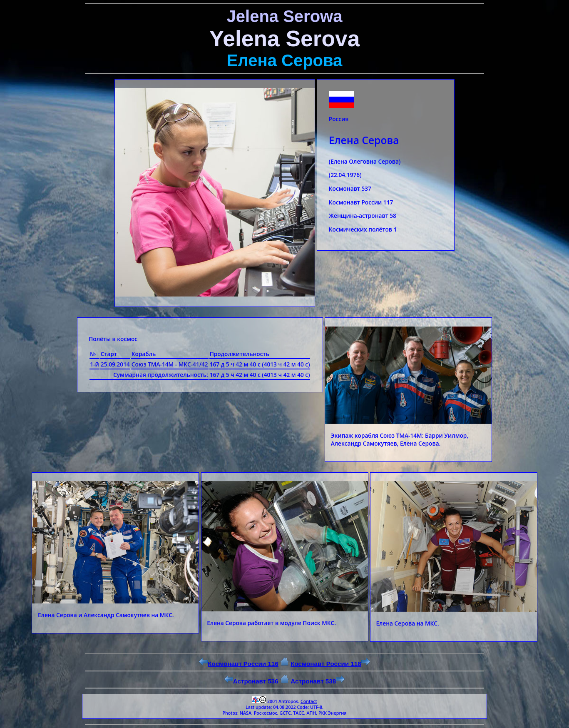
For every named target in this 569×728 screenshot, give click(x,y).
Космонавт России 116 (239, 664)
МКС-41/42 (193, 364)
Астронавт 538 (318, 681)
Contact (309, 701)
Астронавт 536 (251, 681)
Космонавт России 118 (330, 664)
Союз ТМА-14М (153, 364)
